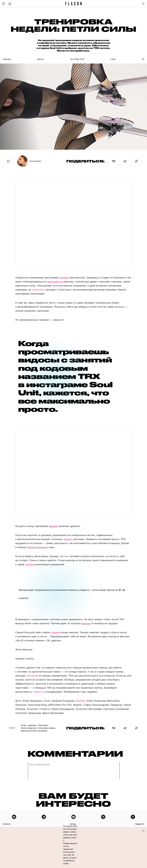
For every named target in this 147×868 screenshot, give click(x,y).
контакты (7, 824)
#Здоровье (32, 725)
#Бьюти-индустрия (29, 728)
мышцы (53, 526)
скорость (38, 692)
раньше (86, 623)
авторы (73, 824)
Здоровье (7, 59)
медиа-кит (140, 824)
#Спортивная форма (46, 728)
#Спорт (24, 725)
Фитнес (41, 59)
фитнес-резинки (37, 547)
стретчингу (38, 290)
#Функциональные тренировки (34, 731)
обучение (32, 676)
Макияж (81, 701)
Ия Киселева (35, 161)
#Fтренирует (43, 725)
